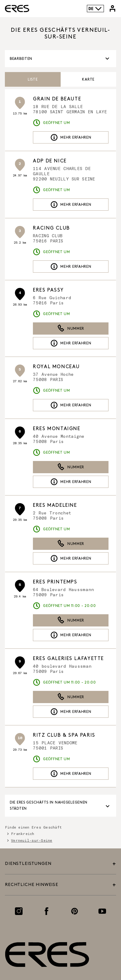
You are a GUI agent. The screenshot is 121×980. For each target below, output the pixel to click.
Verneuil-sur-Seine (32, 840)
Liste (33, 80)
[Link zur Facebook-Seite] (46, 911)
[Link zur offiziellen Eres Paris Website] (17, 9)
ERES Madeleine (55, 505)
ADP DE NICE (50, 161)
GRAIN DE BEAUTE (57, 99)
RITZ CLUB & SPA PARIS (64, 735)
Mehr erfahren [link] (71, 137)
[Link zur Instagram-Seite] (19, 911)
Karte (88, 80)
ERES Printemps (55, 582)
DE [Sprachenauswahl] (95, 9)
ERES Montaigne (57, 429)
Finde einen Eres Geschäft (33, 827)
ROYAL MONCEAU (56, 367)
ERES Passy (48, 290)
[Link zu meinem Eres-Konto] (112, 9)
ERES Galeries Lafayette (68, 659)
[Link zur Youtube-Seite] (102, 911)
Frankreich (23, 833)
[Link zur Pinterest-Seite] (75, 911)
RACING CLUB (52, 228)
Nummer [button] (71, 328)
